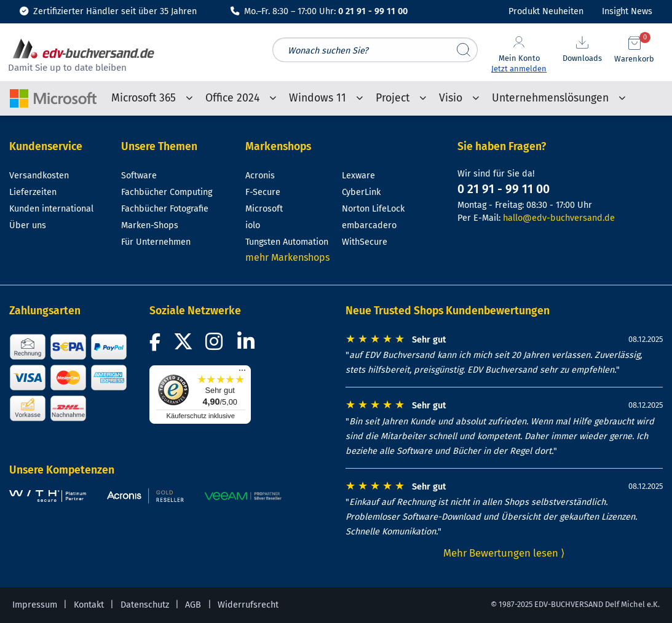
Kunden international (51, 209)
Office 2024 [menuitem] (232, 98)
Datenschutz (145, 605)
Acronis (260, 176)
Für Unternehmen (156, 242)
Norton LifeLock (373, 209)
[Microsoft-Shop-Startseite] (53, 94)
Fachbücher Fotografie (165, 209)
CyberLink (361, 192)
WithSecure (365, 242)
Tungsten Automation (287, 242)
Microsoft (264, 209)
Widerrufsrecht (248, 605)
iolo (253, 225)
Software (139, 176)
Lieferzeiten (33, 192)
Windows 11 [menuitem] (318, 98)
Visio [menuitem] (451, 98)
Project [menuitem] (393, 98)
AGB (193, 605)
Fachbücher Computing (167, 192)
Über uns (28, 225)
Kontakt (89, 605)
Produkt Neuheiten (546, 11)
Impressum (35, 605)
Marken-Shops (150, 225)
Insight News (627, 11)
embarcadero (369, 225)
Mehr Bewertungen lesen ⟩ (504, 553)
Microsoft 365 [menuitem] (144, 98)
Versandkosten (39, 176)
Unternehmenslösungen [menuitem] (550, 98)
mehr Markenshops (287, 257)
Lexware (358, 176)
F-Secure (263, 192)
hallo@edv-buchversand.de (559, 218)
